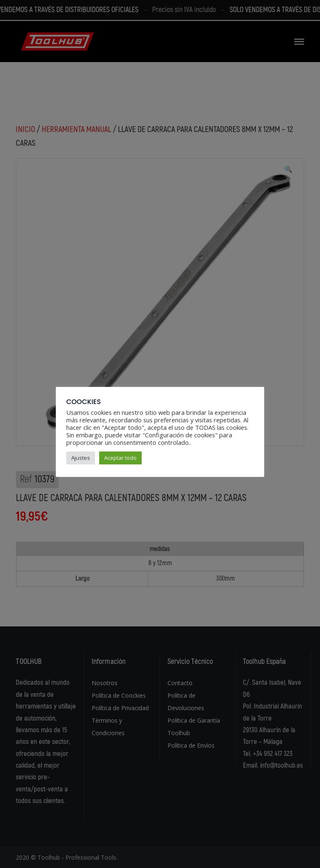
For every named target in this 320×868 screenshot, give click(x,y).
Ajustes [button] (81, 458)
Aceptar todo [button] (120, 458)
